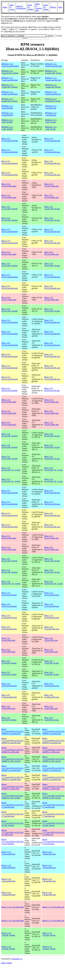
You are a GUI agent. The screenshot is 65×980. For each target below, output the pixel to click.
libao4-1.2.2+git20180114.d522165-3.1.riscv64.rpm (53, 842)
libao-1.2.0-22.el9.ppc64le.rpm (52, 617)
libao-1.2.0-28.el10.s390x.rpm (51, 537)
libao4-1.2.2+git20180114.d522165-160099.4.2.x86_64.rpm (53, 759)
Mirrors (53, 7)
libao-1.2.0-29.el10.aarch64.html (10, 321)
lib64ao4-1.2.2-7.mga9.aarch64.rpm (53, 79)
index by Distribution (21, 7)
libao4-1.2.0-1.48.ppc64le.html (8, 880)
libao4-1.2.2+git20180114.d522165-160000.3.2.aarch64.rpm (53, 768)
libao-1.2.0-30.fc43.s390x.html (9, 253)
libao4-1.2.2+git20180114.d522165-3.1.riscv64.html (13, 842)
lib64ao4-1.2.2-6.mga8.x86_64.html (9, 100)
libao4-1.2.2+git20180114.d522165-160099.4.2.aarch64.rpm (53, 731)
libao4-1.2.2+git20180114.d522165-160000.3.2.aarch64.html (13, 768)
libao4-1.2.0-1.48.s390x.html (13, 907)
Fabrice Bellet (6, 963)
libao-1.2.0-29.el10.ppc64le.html (10, 355)
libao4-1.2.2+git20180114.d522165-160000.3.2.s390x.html (13, 787)
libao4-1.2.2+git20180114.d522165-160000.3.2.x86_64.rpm (53, 796)
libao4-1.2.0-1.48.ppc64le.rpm (49, 880)
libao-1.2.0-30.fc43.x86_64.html (9, 265)
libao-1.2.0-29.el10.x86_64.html (9, 435)
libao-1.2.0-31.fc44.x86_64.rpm (52, 208)
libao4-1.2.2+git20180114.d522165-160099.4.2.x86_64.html (13, 759)
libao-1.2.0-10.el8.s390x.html (8, 707)
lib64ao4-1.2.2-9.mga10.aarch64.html (10, 65)
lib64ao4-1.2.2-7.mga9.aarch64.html (10, 79)
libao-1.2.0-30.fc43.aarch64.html (10, 230)
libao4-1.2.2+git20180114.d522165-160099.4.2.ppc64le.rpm (53, 741)
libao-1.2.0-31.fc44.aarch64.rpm (52, 140)
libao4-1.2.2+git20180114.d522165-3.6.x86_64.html (13, 823)
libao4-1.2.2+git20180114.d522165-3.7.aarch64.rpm (53, 805)
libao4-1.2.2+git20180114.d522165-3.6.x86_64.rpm (53, 823)
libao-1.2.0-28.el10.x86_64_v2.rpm (53, 582)
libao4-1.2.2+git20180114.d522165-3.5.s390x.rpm (53, 832)
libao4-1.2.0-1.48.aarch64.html (8, 853)
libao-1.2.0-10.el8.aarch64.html (9, 685)
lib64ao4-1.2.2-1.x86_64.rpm (51, 121)
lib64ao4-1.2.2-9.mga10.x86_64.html (10, 72)
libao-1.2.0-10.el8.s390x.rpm (51, 707)
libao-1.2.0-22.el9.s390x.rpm (51, 639)
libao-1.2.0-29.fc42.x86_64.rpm (52, 310)
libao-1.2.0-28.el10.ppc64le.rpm (52, 514)
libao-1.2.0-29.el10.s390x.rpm (51, 401)
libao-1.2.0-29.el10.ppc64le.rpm (52, 355)
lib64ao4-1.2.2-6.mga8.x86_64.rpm (53, 100)
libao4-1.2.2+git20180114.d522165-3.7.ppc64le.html (13, 814)
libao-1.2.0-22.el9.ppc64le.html (9, 617)
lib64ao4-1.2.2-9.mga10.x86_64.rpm (53, 72)
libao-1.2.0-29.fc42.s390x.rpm (51, 299)
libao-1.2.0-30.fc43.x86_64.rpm (52, 265)
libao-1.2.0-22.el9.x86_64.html (9, 662)
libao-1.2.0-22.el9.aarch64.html (9, 594)
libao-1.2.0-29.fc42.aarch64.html (10, 276)
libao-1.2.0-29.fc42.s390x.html (9, 299)
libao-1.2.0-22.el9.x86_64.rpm (51, 662)
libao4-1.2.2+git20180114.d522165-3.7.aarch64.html (13, 805)
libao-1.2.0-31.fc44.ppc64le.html (10, 162)
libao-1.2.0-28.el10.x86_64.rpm (52, 560)
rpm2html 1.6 (17, 959)
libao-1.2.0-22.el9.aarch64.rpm (52, 594)
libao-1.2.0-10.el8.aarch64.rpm (52, 685)
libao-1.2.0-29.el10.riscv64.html (9, 389)
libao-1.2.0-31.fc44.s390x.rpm (51, 185)
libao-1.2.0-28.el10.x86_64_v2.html (11, 582)
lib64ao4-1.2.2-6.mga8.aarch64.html (10, 93)
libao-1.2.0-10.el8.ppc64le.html (9, 696)
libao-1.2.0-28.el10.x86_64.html (9, 560)
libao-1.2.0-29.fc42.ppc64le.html (10, 287)
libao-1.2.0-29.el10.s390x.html (9, 401)
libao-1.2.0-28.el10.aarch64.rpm (52, 492)
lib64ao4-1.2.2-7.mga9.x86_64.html (9, 86)
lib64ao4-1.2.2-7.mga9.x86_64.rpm (53, 86)
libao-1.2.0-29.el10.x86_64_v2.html (11, 469)
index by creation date (39, 7)
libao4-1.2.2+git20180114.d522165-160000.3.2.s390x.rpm (53, 787)
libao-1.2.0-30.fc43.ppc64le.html (10, 242)
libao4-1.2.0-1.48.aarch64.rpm (49, 853)
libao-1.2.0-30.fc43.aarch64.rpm (52, 230)
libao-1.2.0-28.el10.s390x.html (9, 537)
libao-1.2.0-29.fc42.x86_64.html (9, 310)
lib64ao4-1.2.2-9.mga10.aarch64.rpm (53, 65)
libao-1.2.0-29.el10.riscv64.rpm (52, 389)
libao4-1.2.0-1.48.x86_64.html (8, 934)
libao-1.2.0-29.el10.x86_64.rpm (52, 435)
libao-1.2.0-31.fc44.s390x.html (9, 185)
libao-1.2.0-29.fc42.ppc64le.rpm (52, 287)
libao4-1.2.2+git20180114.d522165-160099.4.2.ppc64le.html (13, 741)
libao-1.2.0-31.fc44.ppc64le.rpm (52, 162)
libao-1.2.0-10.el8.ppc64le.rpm (52, 696)
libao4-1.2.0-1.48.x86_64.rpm (49, 934)
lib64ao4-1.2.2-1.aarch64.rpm (51, 107)
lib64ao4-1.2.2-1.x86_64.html (7, 121)
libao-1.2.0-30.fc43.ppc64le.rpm (52, 242)
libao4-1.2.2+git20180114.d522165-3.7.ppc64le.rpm (53, 814)
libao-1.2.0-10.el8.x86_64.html (9, 719)
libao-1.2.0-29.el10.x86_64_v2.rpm (53, 469)
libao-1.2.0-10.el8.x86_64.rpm (51, 719)
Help (60, 7)
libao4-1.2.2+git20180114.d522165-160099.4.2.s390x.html (13, 750)
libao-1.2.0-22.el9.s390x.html (8, 639)
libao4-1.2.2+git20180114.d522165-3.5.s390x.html (13, 832)
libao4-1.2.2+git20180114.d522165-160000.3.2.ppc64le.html (13, 777)
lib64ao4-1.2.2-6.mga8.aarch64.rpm (53, 93)
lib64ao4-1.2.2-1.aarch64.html (7, 107)
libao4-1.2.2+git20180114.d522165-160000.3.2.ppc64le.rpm (53, 777)
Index (5, 7)
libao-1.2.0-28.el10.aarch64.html (10, 492)
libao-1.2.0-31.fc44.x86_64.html (9, 208)
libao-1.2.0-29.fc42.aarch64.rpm (52, 276)
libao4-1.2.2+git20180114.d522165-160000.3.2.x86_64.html (13, 796)
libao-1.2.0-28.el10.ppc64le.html (10, 514)
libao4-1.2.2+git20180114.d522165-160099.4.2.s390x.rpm (53, 750)
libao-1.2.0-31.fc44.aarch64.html (10, 140)
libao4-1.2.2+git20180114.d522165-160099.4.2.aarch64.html (13, 731)
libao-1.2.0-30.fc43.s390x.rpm (51, 253)
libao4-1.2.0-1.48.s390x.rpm (53, 907)
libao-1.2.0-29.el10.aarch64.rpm (52, 321)
